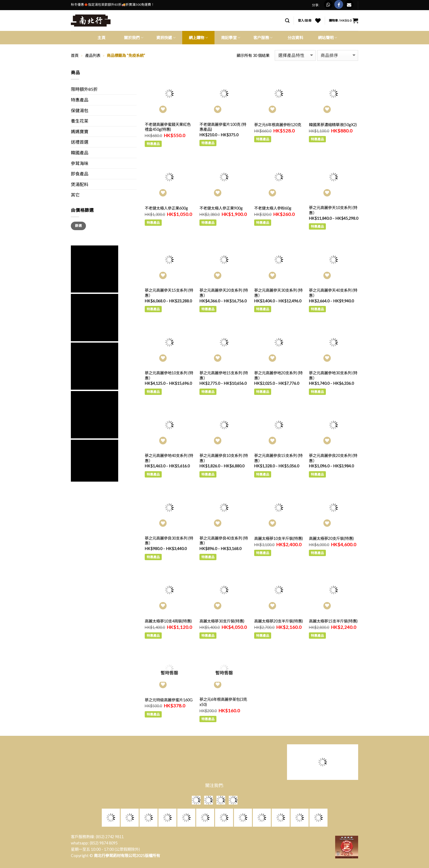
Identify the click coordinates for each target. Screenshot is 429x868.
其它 (75, 195)
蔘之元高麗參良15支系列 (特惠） (278, 458)
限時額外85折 (84, 89)
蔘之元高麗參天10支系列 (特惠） (333, 210)
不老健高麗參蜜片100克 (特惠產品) (223, 127)
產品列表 (93, 55)
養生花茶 (80, 121)
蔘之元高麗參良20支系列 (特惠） (333, 458)
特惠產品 (80, 100)
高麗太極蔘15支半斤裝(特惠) (333, 621)
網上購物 (198, 38)
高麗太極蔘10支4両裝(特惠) (168, 621)
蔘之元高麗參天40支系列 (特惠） (333, 293)
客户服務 (263, 38)
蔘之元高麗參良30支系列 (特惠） (169, 541)
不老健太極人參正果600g (166, 208)
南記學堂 (231, 38)
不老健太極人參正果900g (221, 208)
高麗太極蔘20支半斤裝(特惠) (279, 621)
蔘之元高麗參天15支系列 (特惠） (169, 293)
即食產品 (80, 174)
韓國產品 (80, 153)
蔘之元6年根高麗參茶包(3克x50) (223, 702)
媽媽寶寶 (80, 131)
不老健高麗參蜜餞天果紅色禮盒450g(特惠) (168, 127)
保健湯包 (80, 110)
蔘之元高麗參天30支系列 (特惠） (278, 293)
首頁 (75, 55)
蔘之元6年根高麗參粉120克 (278, 125)
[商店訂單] (338, 55)
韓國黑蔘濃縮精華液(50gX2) (333, 125)
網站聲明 (328, 38)
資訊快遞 (166, 38)
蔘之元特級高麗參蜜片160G (169, 700)
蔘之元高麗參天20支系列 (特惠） (224, 293)
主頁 (101, 38)
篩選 (78, 226)
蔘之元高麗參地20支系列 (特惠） (278, 375)
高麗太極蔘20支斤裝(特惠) (331, 538)
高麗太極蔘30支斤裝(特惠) (222, 621)
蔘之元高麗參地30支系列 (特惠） (333, 375)
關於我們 (134, 38)
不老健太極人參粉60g (273, 208)
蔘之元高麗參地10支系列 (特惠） (169, 375)
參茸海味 (80, 163)
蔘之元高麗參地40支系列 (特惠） (169, 458)
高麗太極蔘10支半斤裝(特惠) (279, 538)
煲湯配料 (80, 184)
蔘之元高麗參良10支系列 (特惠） (224, 458)
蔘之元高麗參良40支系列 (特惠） (224, 541)
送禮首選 (80, 142)
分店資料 (295, 38)
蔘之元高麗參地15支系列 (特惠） (224, 375)
